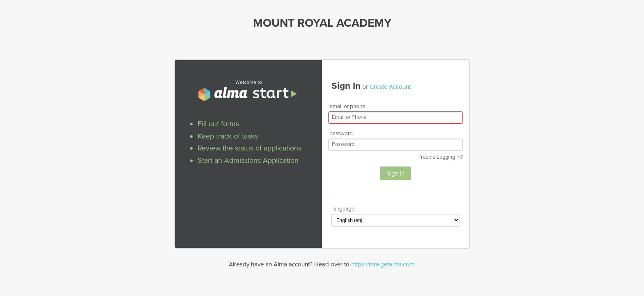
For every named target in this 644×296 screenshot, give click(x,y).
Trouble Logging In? (441, 157)
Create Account (390, 87)
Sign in (396, 173)
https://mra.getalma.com (383, 264)
